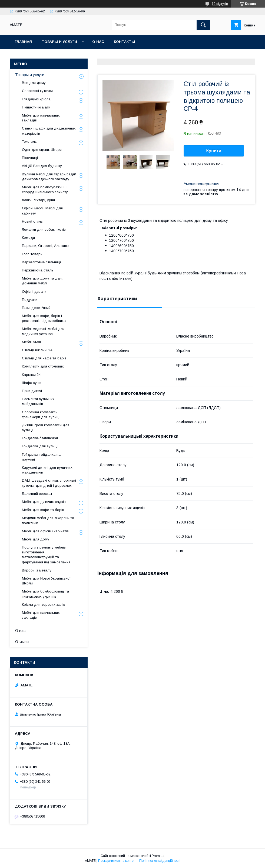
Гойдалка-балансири (40, 438)
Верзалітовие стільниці (41, 262)
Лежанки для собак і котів (44, 229)
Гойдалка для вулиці (40, 446)
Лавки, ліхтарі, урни (38, 200)
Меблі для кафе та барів (43, 510)
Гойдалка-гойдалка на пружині (41, 457)
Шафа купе (31, 383)
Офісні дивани (34, 292)
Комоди (28, 238)
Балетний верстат (37, 494)
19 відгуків (220, 4)
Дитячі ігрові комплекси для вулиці (46, 428)
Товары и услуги (59, 42)
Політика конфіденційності (160, 861)
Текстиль (29, 142)
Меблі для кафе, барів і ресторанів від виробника (44, 318)
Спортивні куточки (37, 91)
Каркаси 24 (31, 375)
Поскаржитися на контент (117, 861)
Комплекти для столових (43, 366)
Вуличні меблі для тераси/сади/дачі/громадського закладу (49, 177)
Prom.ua (158, 856)
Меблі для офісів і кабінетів (45, 531)
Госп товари (32, 254)
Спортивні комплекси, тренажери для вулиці (41, 415)
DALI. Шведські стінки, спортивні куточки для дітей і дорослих (49, 483)
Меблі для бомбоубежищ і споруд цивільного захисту (45, 190)
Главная (23, 42)
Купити (214, 151)
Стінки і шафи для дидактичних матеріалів (49, 131)
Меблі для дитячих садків (44, 502)
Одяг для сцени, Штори (42, 150)
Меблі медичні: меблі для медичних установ (43, 331)
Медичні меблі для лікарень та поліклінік (48, 520)
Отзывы (22, 642)
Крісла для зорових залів (44, 605)
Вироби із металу (37, 570)
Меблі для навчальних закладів (41, 118)
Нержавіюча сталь (38, 270)
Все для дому (34, 83)
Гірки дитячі (32, 391)
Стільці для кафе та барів (44, 358)
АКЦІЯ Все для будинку (42, 166)
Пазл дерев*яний (36, 308)
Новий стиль (32, 221)
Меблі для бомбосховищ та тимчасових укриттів (45, 594)
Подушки (30, 300)
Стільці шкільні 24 (37, 350)
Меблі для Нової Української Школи (46, 581)
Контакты (124, 42)
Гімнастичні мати (36, 107)
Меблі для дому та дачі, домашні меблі (43, 281)
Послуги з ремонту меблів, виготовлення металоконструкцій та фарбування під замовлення (46, 555)
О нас (98, 42)
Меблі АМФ (32, 342)
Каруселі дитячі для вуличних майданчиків (47, 470)
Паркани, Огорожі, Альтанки (46, 246)
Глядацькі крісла (36, 99)
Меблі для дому (36, 539)
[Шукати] (203, 25)
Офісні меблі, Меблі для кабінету (42, 211)
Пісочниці (30, 158)
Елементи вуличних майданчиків (38, 401)
